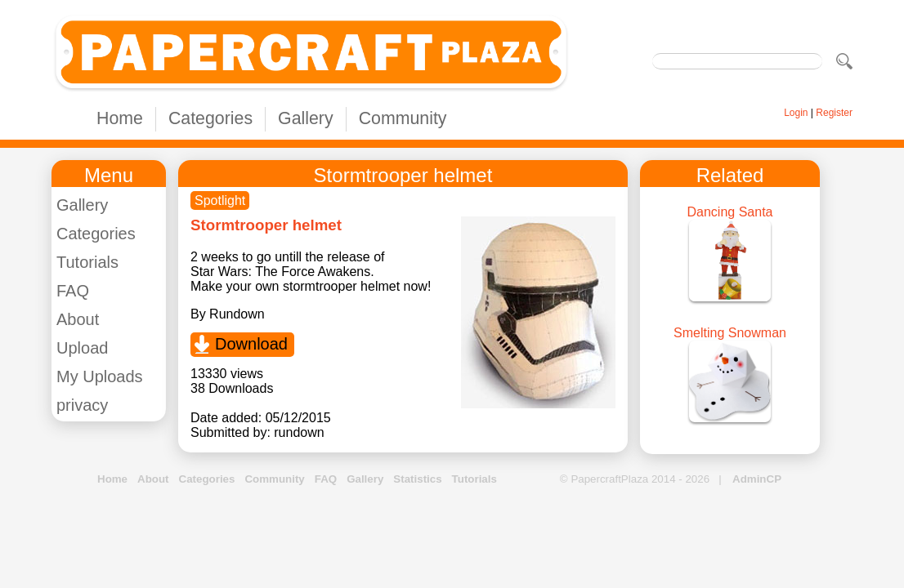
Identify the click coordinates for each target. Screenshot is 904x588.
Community (403, 118)
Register (834, 113)
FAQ (73, 291)
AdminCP (757, 479)
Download (251, 344)
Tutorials (87, 262)
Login (796, 113)
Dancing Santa (730, 212)
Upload (82, 348)
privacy (82, 405)
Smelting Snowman (730, 333)
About (78, 319)
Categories (210, 118)
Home (120, 118)
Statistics (417, 479)
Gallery (306, 118)
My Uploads (100, 376)
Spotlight (220, 200)
